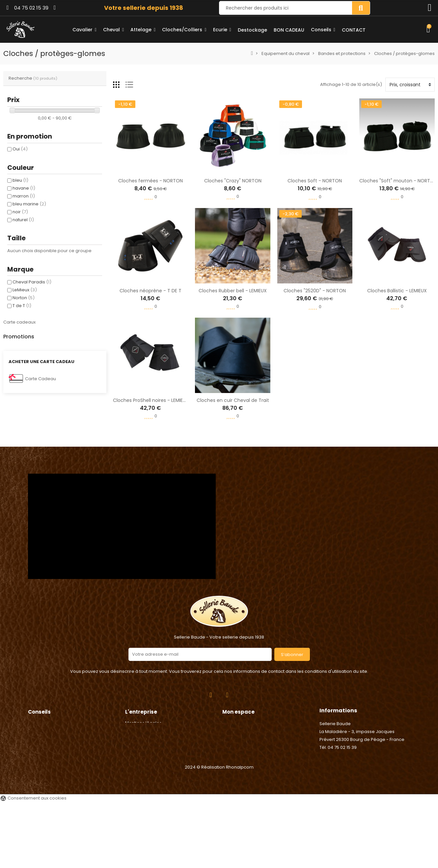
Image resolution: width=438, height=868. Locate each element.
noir (20, 212)
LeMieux (25, 290)
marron (24, 196)
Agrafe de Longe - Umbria (64, 349)
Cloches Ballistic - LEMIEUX (397, 291)
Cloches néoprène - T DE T (151, 291)
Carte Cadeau (41, 469)
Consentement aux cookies (33, 864)
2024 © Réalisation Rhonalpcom (219, 833)
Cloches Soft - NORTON (315, 181)
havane (24, 188)
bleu (20, 180)
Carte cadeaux (19, 322)
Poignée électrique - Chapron (69, 411)
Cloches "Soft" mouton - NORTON (398, 181)
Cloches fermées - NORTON (151, 181)
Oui (20, 149)
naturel (23, 220)
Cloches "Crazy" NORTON (233, 181)
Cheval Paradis (32, 282)
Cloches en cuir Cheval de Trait (233, 400)
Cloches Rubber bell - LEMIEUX (233, 291)
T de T (22, 306)
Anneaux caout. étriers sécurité (71, 380)
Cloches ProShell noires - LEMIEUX (151, 400)
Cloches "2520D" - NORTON (315, 291)
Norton (24, 298)
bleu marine (29, 204)
